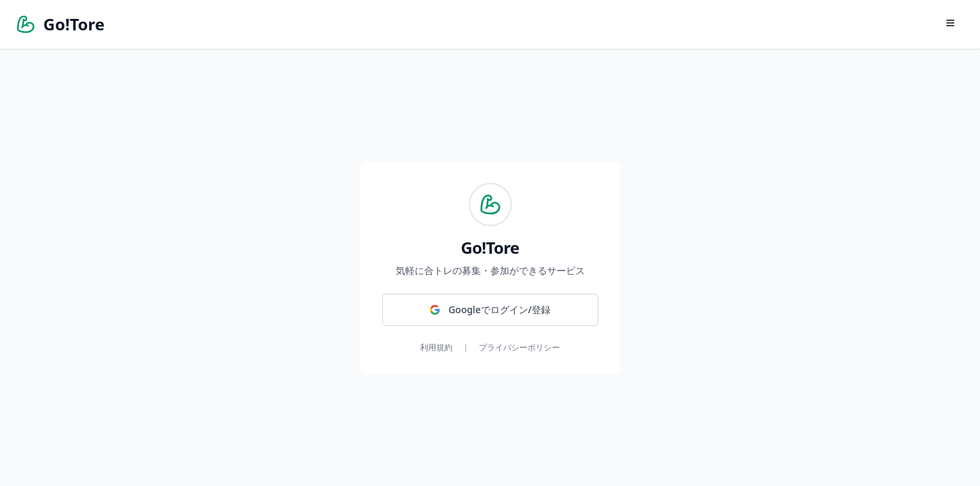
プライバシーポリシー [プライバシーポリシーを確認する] (519, 348)
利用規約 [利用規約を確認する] (436, 348)
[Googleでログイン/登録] (490, 310)
